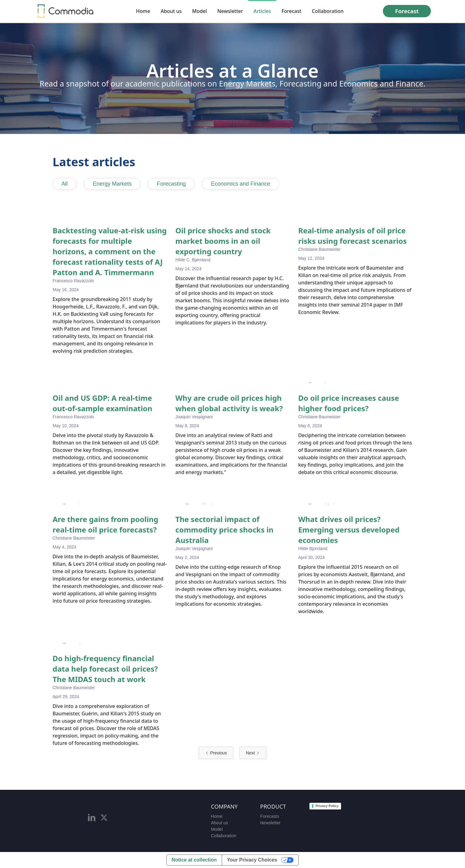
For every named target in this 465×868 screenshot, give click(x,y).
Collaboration (328, 11)
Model (200, 11)
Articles (262, 11)
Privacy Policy (327, 806)
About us (171, 11)
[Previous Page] (216, 753)
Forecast (291, 11)
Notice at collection (194, 860)
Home (143, 11)
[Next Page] (253, 753)
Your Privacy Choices (252, 860)
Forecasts (270, 816)
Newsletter (230, 11)
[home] (66, 11)
